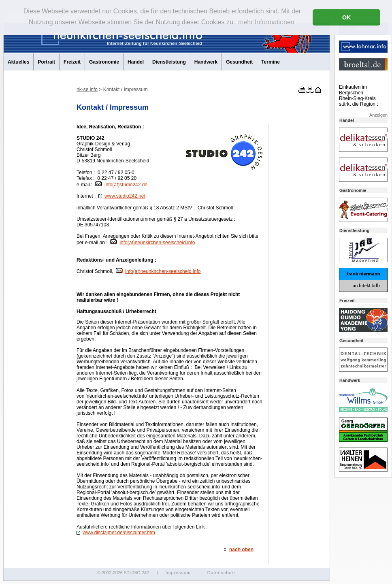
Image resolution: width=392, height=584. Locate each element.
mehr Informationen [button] (266, 22)
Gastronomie (104, 62)
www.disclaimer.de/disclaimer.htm (116, 533)
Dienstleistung (169, 62)
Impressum (178, 573)
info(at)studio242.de (121, 185)
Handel (136, 62)
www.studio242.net (122, 196)
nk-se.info (87, 90)
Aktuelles (18, 62)
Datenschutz (222, 573)
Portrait (46, 62)
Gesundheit (239, 62)
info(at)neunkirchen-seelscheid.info (152, 243)
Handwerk (206, 62)
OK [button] (347, 17)
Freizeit (72, 62)
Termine (271, 62)
